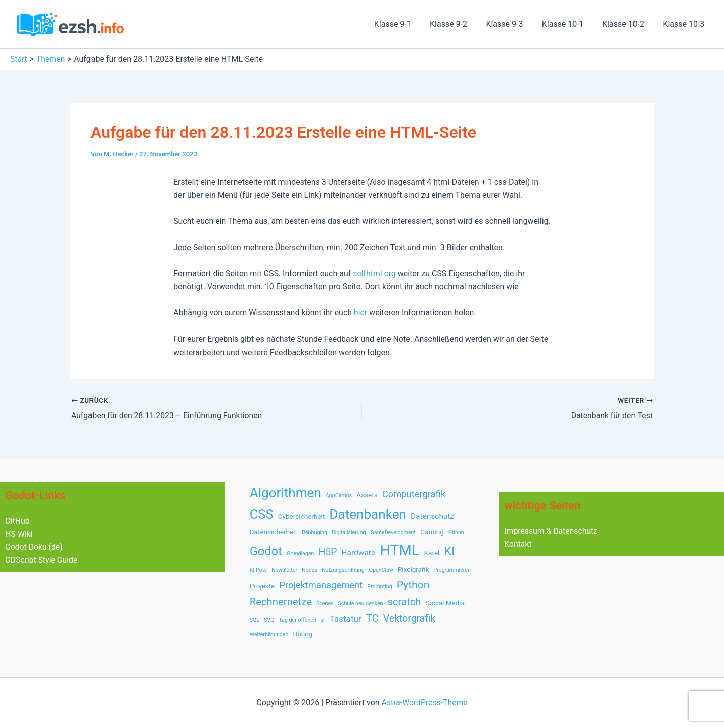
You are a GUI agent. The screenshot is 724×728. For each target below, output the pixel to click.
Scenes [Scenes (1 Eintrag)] (325, 603)
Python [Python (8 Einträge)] (413, 584)
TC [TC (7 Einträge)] (372, 618)
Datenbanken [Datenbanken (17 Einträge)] (368, 514)
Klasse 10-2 (627, 24)
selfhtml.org (375, 273)
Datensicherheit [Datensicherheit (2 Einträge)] (274, 532)
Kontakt (518, 544)
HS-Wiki (19, 534)
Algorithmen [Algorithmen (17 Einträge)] (286, 492)
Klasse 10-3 (685, 24)
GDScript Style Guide (42, 561)
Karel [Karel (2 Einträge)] (432, 553)
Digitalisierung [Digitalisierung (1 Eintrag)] (349, 533)
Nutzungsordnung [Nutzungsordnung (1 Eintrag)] (343, 570)
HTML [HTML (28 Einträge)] (399, 550)
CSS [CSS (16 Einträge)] (262, 514)
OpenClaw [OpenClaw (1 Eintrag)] (381, 570)
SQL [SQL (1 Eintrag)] (255, 620)
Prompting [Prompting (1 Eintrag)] (380, 586)
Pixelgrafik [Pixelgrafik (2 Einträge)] (414, 569)
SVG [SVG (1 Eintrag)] (269, 620)
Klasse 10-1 (569, 24)
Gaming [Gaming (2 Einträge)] (432, 532)
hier (362, 313)
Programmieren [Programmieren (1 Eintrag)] (452, 570)
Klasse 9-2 (461, 24)
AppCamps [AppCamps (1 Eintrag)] (339, 495)
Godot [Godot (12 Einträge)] (266, 551)
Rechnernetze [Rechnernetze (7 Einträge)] (281, 602)
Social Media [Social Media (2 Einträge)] (445, 603)
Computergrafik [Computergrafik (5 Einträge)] (414, 493)
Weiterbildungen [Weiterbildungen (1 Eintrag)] (269, 635)
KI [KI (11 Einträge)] (449, 551)
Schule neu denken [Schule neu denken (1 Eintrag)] (361, 603)
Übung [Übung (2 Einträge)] (302, 634)
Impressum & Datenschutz (552, 531)
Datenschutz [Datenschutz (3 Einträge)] (432, 516)
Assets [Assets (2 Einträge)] (367, 494)
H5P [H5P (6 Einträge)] (328, 552)
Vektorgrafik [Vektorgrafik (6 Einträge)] (409, 619)
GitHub (17, 520)
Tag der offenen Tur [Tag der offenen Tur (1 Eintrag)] (302, 620)
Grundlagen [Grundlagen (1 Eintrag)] (300, 554)
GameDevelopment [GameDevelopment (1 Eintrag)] (393, 533)
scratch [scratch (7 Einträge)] (404, 602)
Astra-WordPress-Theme (424, 703)
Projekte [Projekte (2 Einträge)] (262, 586)
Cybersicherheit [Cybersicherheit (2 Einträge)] (302, 516)
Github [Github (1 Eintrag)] (456, 533)
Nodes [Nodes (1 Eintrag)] (309, 570)
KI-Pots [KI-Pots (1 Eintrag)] (258, 570)
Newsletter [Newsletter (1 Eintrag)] (284, 570)
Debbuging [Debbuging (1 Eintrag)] (314, 533)
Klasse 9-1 (407, 24)
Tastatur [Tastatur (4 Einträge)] (346, 619)
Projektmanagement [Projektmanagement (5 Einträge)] (321, 585)
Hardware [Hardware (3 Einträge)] (359, 553)
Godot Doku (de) (34, 547)
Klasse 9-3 (514, 24)
